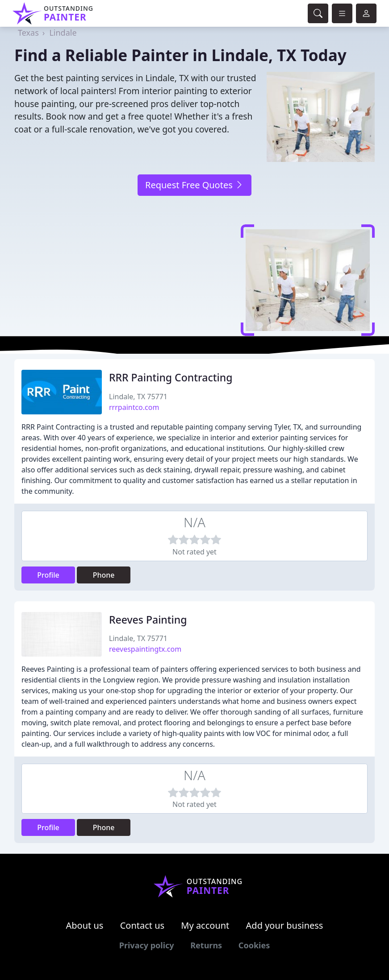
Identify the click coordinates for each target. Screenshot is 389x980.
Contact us (142, 925)
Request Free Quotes (194, 185)
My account (205, 925)
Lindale (63, 33)
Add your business (285, 925)
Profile (48, 575)
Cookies (254, 945)
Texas (28, 33)
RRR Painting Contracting (171, 377)
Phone (104, 575)
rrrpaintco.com (134, 407)
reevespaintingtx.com (145, 649)
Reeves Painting (148, 620)
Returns (206, 945)
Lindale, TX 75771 (138, 397)
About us (85, 925)
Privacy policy (147, 945)
